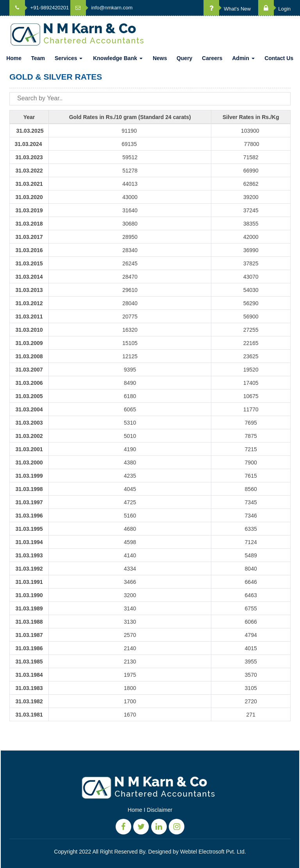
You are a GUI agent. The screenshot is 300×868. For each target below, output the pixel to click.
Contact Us (279, 58)
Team (38, 58)
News (160, 58)
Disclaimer (160, 810)
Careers (212, 58)
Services (69, 58)
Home (14, 58)
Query (184, 58)
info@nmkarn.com (101, 8)
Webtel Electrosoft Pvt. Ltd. (213, 852)
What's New (227, 9)
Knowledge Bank (118, 58)
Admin (243, 58)
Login (274, 9)
